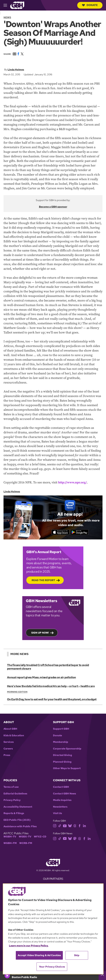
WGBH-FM (10, 843)
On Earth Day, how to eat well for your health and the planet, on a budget (52, 699)
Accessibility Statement (18, 807)
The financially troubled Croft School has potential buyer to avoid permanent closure (48, 667)
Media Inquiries (62, 800)
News (7, 17)
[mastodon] (75, 838)
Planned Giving (62, 762)
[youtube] (65, 826)
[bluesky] (70, 826)
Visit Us (57, 813)
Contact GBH (61, 787)
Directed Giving (62, 755)
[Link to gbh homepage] (17, 5)
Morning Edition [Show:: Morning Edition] (17, 692)
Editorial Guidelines (15, 794)
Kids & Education (14, 735)
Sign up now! (40, 632)
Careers (8, 749)
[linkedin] (84, 826)
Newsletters (60, 807)
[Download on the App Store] (60, 532)
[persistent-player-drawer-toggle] (102, 976)
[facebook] (80, 826)
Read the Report (43, 580)
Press (7, 755)
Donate (90, 5)
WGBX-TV (25, 837)
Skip (77, 955)
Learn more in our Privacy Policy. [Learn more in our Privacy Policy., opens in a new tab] (29, 946)
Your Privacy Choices (52, 967)
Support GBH (61, 729)
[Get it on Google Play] (79, 532)
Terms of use (11, 787)
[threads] (75, 826)
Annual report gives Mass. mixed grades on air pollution (42, 677)
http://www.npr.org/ (72, 482)
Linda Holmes (16, 70)
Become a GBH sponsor (53, 207)
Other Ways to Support (67, 768)
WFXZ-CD (40, 837)
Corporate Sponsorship (67, 749)
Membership (61, 742)
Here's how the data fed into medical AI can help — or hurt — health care (51, 686)
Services (9, 742)
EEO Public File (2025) (17, 820)
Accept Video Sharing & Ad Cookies (39, 955)
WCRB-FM (26, 843)
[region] (53, 929)
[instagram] (55, 826)
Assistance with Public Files (20, 826)
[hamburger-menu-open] (7, 5)
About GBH (10, 729)
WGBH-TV (10, 837)
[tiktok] (60, 826)
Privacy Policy (12, 800)
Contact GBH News (64, 794)
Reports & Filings (14, 813)
